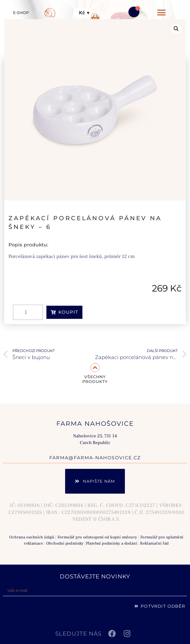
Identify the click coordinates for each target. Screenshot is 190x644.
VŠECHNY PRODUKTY (95, 379)
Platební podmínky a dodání (111, 543)
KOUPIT (64, 312)
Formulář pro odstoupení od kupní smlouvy (97, 537)
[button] (162, 13)
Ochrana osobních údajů (32, 537)
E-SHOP (21, 13)
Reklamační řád (154, 543)
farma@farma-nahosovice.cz (95, 458)
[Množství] (28, 312)
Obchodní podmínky (65, 543)
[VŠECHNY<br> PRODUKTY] (95, 367)
